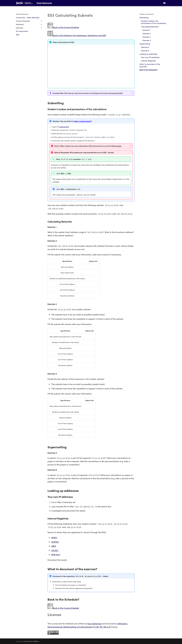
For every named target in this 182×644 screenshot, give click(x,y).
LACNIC (55, 550)
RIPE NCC (56, 554)
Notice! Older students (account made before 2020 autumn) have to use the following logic (88, 146)
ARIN (54, 546)
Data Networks (22, 14)
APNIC (54, 538)
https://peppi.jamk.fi (83, 121)
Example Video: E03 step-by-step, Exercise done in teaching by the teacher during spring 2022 (88, 93)
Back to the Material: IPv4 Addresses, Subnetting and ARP (79, 35)
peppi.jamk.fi (64, 127)
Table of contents (147, 14)
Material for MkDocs (32, 641)
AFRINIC (55, 542)
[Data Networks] (24, 3)
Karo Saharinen (95, 623)
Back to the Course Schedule (66, 27)
